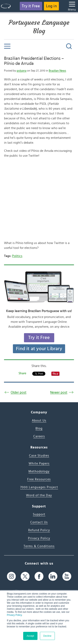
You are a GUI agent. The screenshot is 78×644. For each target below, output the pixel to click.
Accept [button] (30, 636)
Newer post (59, 392)
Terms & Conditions (39, 546)
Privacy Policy (14, 615)
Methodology (39, 471)
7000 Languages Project (39, 487)
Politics (17, 256)
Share (22, 373)
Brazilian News (57, 71)
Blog (39, 428)
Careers (39, 436)
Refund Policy (39, 530)
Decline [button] (47, 636)
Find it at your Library (39, 349)
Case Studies (39, 456)
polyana (22, 71)
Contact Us (39, 522)
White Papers (39, 463)
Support (39, 514)
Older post (19, 392)
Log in (51, 6)
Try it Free (31, 6)
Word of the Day (39, 495)
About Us (39, 420)
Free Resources (39, 479)
